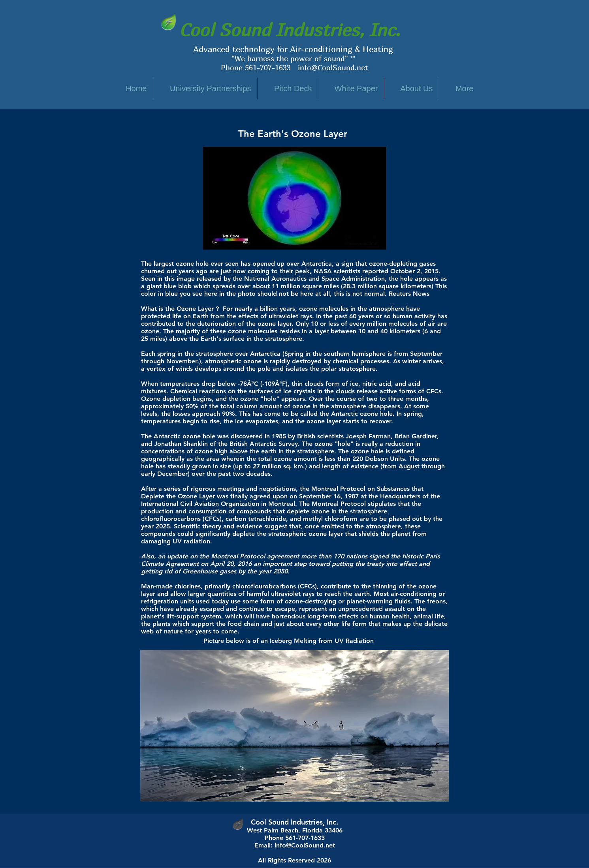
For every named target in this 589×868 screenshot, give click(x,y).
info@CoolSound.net (333, 68)
